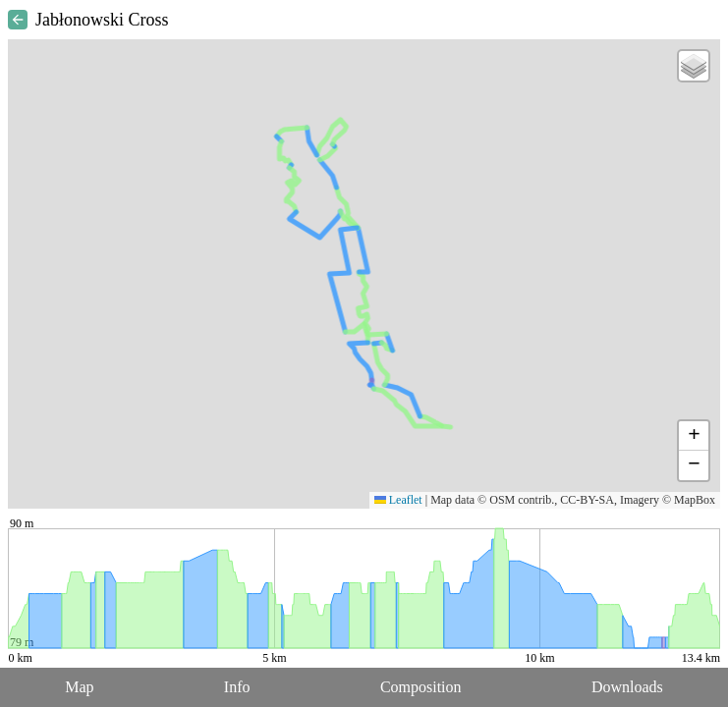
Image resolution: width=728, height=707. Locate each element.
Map (79, 687)
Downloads (627, 687)
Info (237, 687)
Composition (421, 687)
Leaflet (398, 500)
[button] (694, 66)
